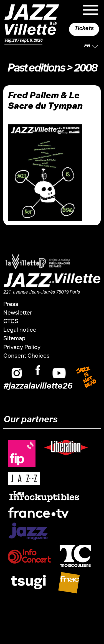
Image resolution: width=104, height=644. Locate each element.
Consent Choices (26, 356)
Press (11, 305)
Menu (91, 10)
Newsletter (18, 313)
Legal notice (20, 330)
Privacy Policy (22, 348)
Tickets (84, 29)
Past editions (36, 70)
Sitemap (14, 339)
